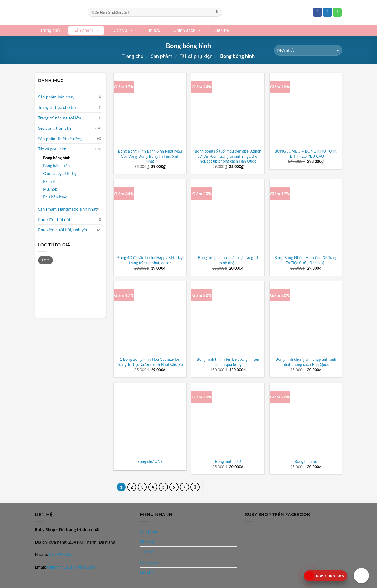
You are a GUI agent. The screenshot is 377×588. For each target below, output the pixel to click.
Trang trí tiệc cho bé (57, 107)
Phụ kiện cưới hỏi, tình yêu (63, 230)
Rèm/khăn (52, 181)
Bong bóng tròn (56, 166)
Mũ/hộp (50, 189)
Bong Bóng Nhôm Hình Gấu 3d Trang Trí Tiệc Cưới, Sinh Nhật (306, 260)
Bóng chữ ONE (150, 461)
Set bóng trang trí (54, 128)
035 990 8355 (61, 554)
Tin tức (153, 30)
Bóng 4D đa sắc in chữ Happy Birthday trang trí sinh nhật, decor (150, 260)
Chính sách (187, 30)
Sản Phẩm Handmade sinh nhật (67, 209)
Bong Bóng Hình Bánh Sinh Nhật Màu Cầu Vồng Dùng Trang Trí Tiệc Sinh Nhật (150, 156)
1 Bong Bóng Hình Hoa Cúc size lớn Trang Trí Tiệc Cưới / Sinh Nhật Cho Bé (150, 362)
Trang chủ (50, 30)
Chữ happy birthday (60, 173)
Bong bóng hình (57, 158)
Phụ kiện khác (55, 197)
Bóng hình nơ (306, 461)
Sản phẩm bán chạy (56, 97)
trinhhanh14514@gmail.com (71, 567)
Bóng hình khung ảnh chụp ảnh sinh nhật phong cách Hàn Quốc (306, 362)
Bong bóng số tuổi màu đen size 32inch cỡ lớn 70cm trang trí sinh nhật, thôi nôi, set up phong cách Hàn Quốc (228, 156)
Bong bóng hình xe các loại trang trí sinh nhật (228, 260)
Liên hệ (222, 30)
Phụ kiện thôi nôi (54, 219)
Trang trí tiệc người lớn (60, 118)
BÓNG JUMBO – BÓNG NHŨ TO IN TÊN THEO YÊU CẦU (306, 154)
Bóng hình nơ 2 (228, 461)
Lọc (45, 260)
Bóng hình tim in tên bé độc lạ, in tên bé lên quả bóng (228, 362)
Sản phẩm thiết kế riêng (60, 138)
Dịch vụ (123, 30)
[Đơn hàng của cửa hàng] (308, 50)
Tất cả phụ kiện (196, 56)
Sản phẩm (86, 30)
